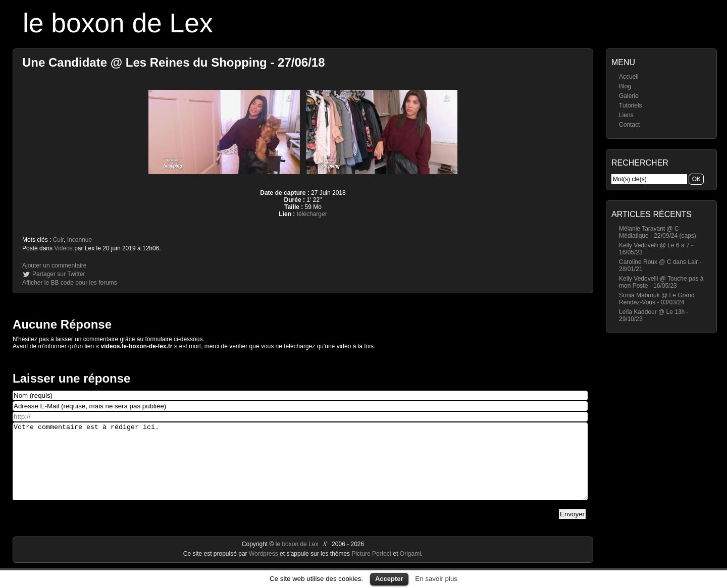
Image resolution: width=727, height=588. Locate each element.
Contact (629, 125)
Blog (625, 86)
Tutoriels (631, 105)
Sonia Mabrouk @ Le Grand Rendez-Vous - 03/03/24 (657, 299)
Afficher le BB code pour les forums (70, 283)
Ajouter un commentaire (54, 265)
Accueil (629, 77)
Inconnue (80, 240)
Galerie (629, 96)
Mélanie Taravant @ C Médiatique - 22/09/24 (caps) (658, 232)
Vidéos (63, 248)
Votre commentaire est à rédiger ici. (300, 469)
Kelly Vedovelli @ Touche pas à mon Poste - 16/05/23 (661, 282)
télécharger (312, 214)
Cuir (58, 240)
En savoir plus (436, 579)
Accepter (389, 579)
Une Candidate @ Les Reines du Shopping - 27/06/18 (174, 62)
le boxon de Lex (118, 23)
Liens (626, 115)
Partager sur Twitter (59, 274)
